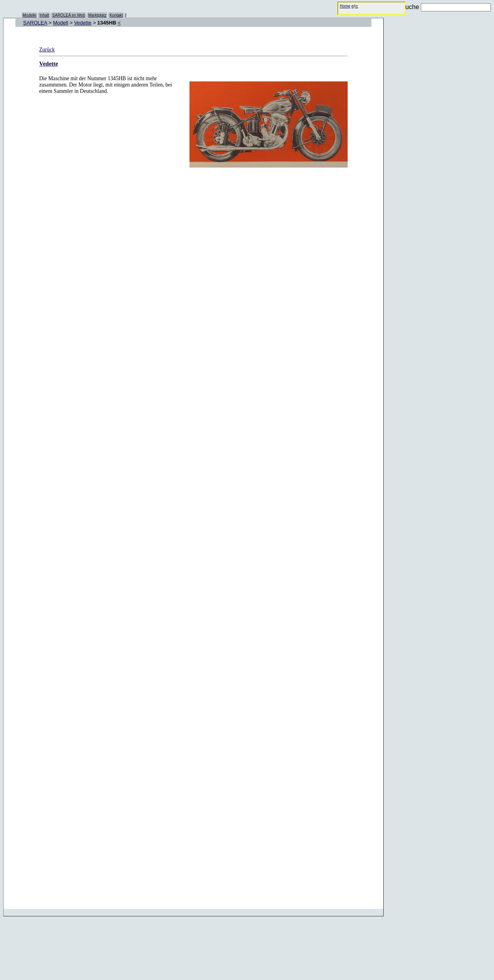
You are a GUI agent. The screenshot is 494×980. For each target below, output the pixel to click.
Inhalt (44, 15)
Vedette (83, 23)
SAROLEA (35, 23)
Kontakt (116, 15)
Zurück (47, 50)
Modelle (29, 15)
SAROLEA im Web (69, 15)
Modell (61, 23)
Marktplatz (97, 15)
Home (345, 6)
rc (356, 6)
